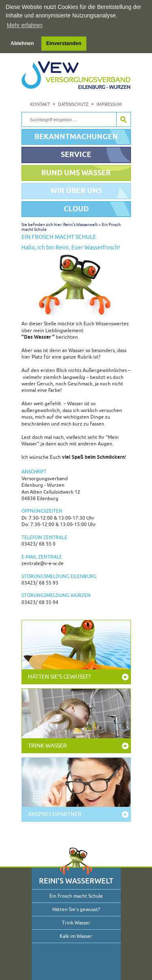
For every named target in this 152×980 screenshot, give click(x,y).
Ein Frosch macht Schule (76, 895)
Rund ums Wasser (76, 172)
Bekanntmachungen (76, 136)
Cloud (76, 208)
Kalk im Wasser (76, 935)
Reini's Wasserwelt (80, 224)
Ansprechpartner (55, 813)
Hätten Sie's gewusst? (59, 676)
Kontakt (40, 104)
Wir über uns (76, 190)
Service (76, 154)
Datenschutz (73, 104)
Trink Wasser (47, 745)
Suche (123, 119)
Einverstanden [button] (64, 43)
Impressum (109, 104)
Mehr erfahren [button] (25, 25)
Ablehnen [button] (22, 43)
